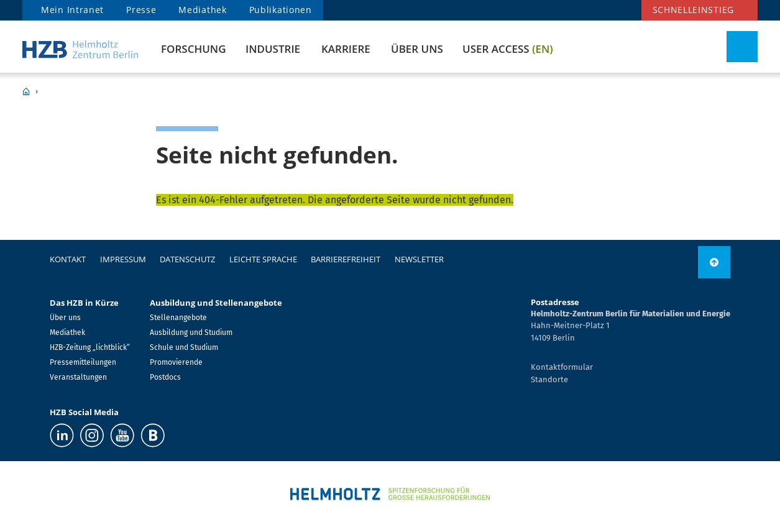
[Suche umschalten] (742, 47)
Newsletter (419, 259)
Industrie (273, 49)
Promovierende (176, 362)
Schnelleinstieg (694, 10)
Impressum (123, 259)
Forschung (193, 49)
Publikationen (281, 10)
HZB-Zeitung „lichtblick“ (90, 347)
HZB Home (26, 91)
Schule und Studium (184, 347)
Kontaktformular (562, 367)
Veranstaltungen (78, 377)
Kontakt (68, 259)
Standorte (549, 379)
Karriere (346, 49)
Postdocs (165, 377)
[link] (714, 262)
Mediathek (202, 10)
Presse (141, 10)
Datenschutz (187, 259)
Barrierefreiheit (346, 259)
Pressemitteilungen (83, 362)
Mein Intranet (72, 10)
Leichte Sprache (263, 259)
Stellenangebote (178, 318)
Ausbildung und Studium (191, 332)
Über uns (417, 49)
